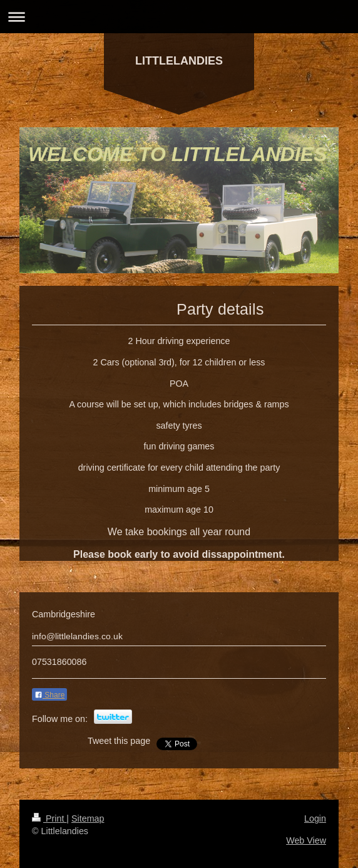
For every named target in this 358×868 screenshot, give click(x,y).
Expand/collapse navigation (179, 17)
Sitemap (88, 818)
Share (49, 695)
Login (315, 818)
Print (49, 818)
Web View (306, 840)
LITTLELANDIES (179, 61)
